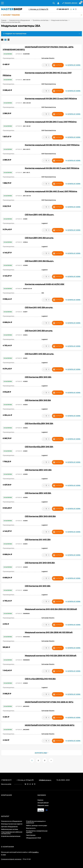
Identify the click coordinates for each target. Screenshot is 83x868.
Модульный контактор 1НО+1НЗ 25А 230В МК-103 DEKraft (51, 656)
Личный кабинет (43, 803)
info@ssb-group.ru (45, 780)
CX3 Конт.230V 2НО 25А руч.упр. (39, 238)
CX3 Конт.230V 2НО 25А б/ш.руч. (39, 261)
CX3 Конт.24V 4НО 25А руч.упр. (39, 307)
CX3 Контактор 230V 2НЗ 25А (38, 400)
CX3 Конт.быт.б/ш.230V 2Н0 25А (39, 447)
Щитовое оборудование (9, 827)
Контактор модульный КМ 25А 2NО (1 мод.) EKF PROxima (51, 122)
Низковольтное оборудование (19, 20)
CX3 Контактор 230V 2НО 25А (38, 377)
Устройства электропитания (11, 836)
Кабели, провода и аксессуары (36, 826)
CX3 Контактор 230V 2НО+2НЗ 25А (40, 516)
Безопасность (31, 828)
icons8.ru (35, 852)
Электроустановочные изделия (12, 824)
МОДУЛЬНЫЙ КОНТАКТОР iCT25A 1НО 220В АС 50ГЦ (49, 702)
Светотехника (31, 835)
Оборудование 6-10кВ (33, 838)
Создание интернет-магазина (11, 859)
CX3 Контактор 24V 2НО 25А (38, 586)
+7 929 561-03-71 (63, 9)
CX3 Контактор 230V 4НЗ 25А (38, 493)
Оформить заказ (43, 805)
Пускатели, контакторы (40, 20)
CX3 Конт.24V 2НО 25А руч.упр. (39, 331)
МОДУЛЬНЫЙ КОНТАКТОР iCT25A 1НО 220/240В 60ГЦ (50, 725)
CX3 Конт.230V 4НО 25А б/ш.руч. (39, 215)
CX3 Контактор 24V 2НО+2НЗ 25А (40, 563)
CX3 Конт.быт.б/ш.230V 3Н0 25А (39, 424)
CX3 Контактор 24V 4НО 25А (38, 540)
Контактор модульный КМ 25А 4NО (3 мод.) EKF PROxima (51, 191)
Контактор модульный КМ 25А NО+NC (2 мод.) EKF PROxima (52, 145)
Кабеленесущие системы (10, 829)
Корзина (40, 800)
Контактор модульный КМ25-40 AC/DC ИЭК (45, 284)
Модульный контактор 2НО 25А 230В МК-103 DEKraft (49, 632)
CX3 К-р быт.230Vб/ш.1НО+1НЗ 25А (40, 679)
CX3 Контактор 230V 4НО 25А (38, 470)
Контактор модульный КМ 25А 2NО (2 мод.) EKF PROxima (51, 99)
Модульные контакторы (59, 20)
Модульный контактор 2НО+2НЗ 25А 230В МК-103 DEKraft (51, 609)
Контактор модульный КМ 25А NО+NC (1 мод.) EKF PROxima (52, 168)
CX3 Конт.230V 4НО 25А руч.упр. (39, 354)
